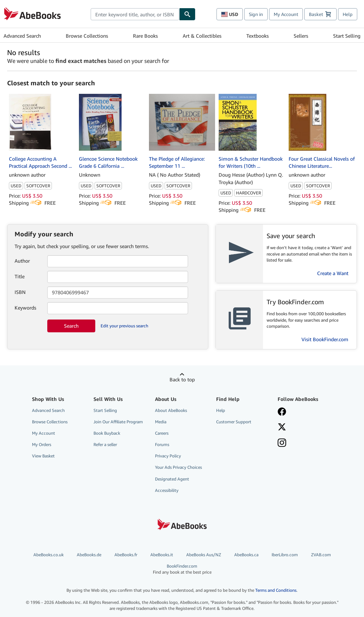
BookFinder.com (182, 569)
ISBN (20, 292)
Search (71, 326)
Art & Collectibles (202, 36)
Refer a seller (105, 444)
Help (348, 14)
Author (22, 261)
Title (20, 276)
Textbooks (258, 36)
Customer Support (234, 422)
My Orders (42, 444)
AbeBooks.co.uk (49, 555)
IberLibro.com (285, 555)
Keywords (25, 308)
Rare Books (145, 36)
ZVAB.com (321, 555)
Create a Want (333, 273)
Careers (162, 433)
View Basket (43, 456)
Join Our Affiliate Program (118, 422)
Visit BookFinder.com (325, 339)
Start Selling (347, 36)
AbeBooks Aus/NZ (204, 555)
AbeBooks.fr (126, 555)
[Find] (187, 14)
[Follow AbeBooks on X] (304, 428)
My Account (286, 14)
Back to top (182, 379)
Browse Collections (87, 36)
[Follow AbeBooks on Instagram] (304, 444)
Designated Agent (172, 479)
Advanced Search (22, 36)
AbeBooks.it (162, 555)
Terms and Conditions (276, 590)
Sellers (301, 36)
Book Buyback (107, 433)
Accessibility (167, 490)
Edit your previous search (124, 326)
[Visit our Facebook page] (304, 412)
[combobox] (135, 14)
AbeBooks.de (89, 555)
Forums (162, 444)
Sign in (256, 14)
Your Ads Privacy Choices (178, 467)
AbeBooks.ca (246, 555)
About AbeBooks (171, 410)
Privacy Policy (168, 456)
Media (161, 422)
